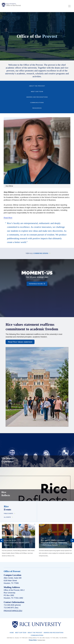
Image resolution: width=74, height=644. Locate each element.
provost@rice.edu (13, 611)
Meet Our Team (37, 92)
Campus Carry (41, 640)
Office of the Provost (13, 5)
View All (37, 253)
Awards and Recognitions (37, 97)
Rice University (11, 4)
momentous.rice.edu (38, 284)
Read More (8, 218)
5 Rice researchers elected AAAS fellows (17, 544)
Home (12, 633)
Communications (37, 103)
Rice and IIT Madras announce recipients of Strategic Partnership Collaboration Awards (54, 543)
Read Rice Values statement (20, 342)
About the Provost (37, 86)
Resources (37, 108)
